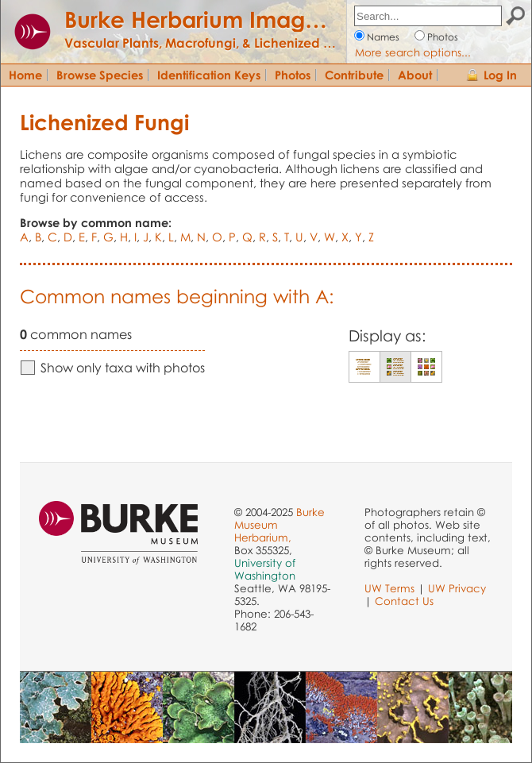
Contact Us (404, 601)
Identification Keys (209, 75)
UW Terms (389, 588)
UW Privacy (457, 588)
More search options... (413, 52)
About (415, 75)
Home (25, 75)
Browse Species (100, 75)
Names (383, 37)
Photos (443, 37)
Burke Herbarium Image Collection (251, 19)
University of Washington (265, 569)
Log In (500, 75)
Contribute (354, 75)
